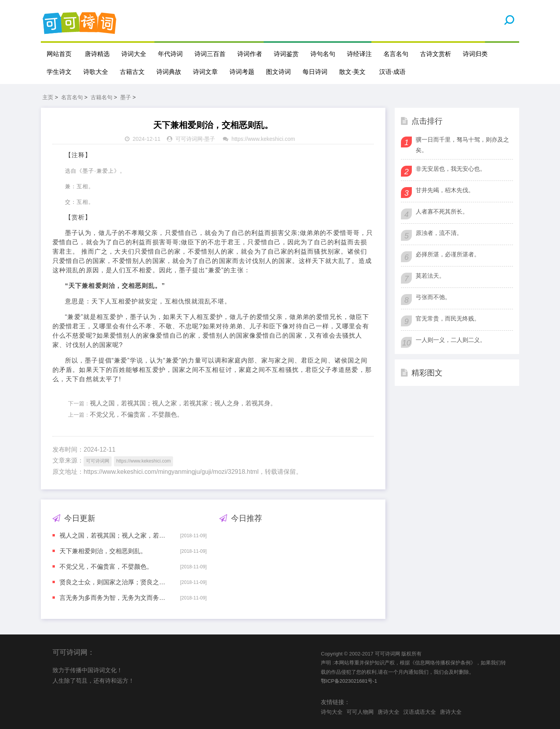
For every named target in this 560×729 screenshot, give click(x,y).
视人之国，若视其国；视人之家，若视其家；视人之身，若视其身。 (183, 403)
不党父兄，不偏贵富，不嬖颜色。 (136, 414)
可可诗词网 (189, 139)
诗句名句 (323, 54)
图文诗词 (278, 72)
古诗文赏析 (436, 54)
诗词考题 (242, 72)
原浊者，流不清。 (439, 233)
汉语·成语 (392, 72)
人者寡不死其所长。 (442, 211)
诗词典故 (169, 72)
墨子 (126, 97)
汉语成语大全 (420, 712)
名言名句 (396, 54)
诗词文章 (205, 72)
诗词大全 (134, 54)
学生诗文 (59, 72)
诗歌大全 (96, 72)
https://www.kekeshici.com (263, 139)
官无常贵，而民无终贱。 (448, 318)
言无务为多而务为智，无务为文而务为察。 (114, 598)
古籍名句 (101, 97)
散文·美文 (352, 72)
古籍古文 (132, 72)
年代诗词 (170, 54)
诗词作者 (250, 54)
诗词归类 (475, 54)
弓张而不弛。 (433, 297)
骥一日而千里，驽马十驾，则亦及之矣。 (462, 145)
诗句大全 (332, 712)
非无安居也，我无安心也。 (451, 169)
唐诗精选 (97, 54)
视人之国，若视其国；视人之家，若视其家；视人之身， (114, 535)
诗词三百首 (210, 54)
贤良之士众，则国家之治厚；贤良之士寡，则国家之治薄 (114, 582)
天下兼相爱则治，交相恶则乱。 (103, 551)
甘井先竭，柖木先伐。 (445, 190)
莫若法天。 (430, 276)
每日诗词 (315, 72)
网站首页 (59, 54)
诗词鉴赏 (286, 54)
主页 (48, 97)
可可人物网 (360, 712)
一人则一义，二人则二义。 (451, 340)
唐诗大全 (388, 712)
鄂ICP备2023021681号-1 (349, 681)
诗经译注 (359, 54)
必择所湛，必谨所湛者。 (448, 254)
